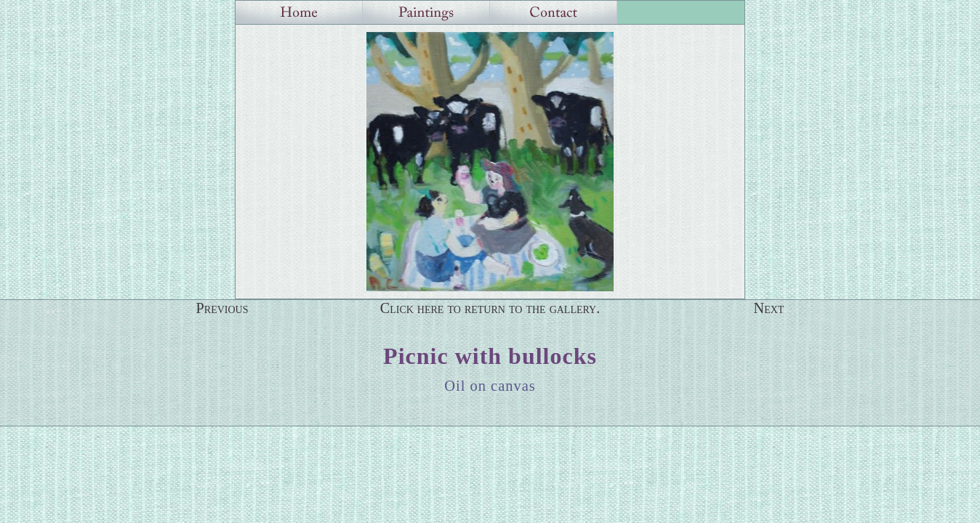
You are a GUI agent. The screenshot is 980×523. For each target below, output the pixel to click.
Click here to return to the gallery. (490, 308)
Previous (222, 308)
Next (769, 308)
